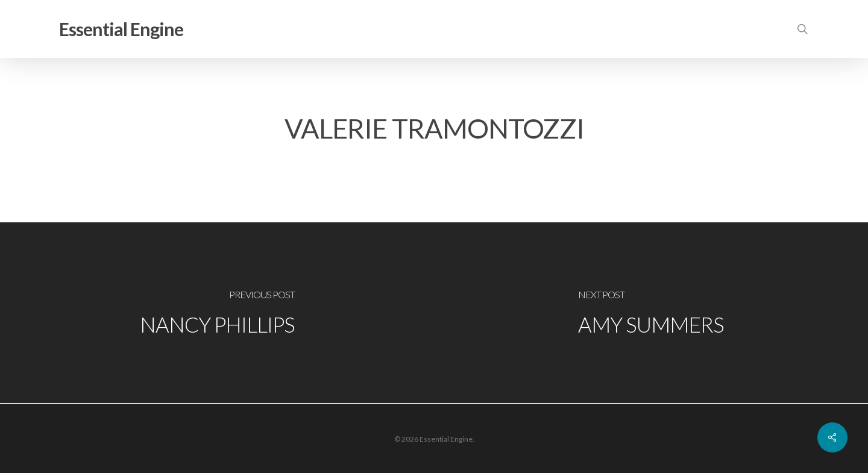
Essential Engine (121, 29)
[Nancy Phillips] (217, 313)
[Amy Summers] (651, 313)
